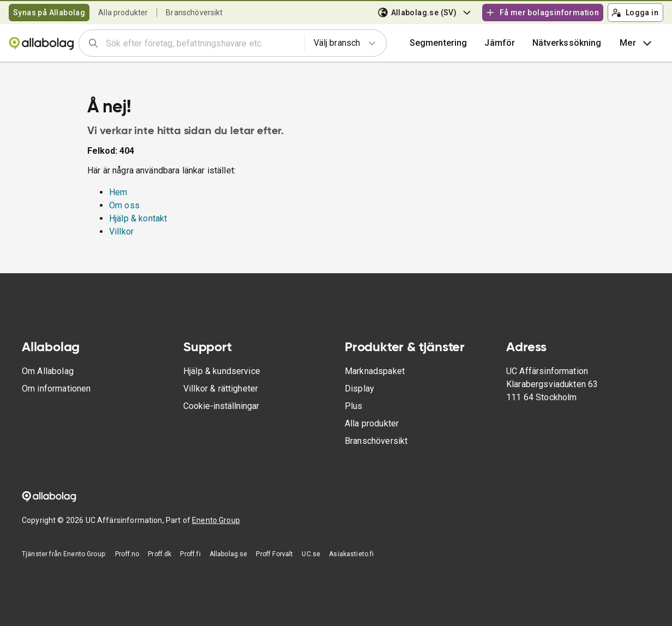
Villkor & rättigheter (221, 389)
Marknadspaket (375, 371)
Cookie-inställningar (221, 406)
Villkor (121, 231)
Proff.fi (190, 554)
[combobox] (202, 43)
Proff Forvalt (274, 554)
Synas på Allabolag (49, 13)
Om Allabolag (48, 371)
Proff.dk (160, 554)
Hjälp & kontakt (138, 218)
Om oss (124, 205)
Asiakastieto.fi (351, 554)
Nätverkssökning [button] (567, 43)
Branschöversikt (194, 13)
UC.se (311, 554)
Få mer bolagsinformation (542, 13)
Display (359, 389)
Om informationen (56, 389)
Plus (354, 406)
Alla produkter (123, 13)
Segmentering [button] (439, 43)
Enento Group (216, 520)
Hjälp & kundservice (222, 371)
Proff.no (127, 554)
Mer (637, 43)
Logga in (635, 13)
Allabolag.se (229, 554)
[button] (500, 43)
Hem (118, 192)
